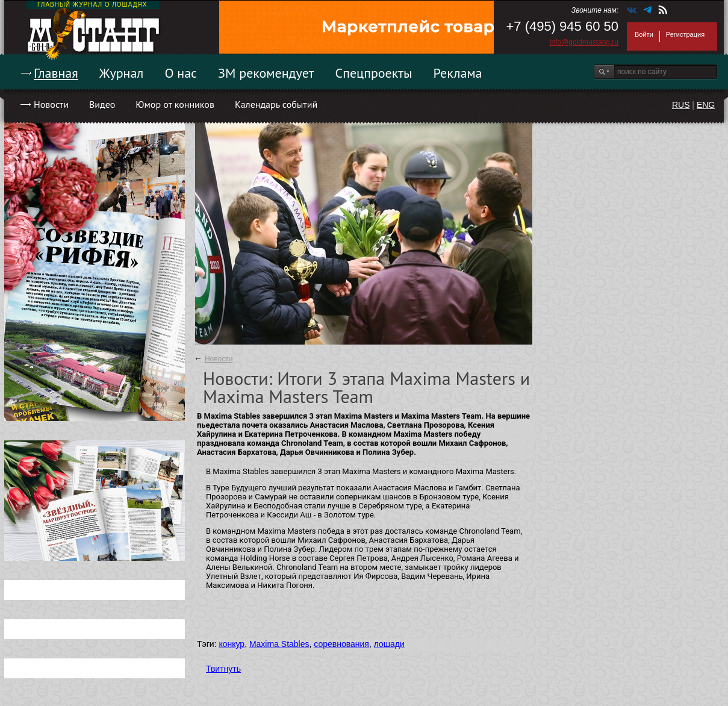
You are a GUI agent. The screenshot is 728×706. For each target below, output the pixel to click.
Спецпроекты (374, 73)
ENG (706, 105)
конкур (232, 644)
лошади (389, 644)
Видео (102, 104)
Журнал (122, 73)
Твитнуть (223, 669)
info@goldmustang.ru (584, 42)
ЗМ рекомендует (266, 73)
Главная (56, 73)
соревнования (341, 644)
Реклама (458, 73)
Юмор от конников (175, 104)
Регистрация (685, 34)
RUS (681, 105)
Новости (51, 104)
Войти (644, 34)
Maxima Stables (279, 644)
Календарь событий (276, 104)
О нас (181, 73)
